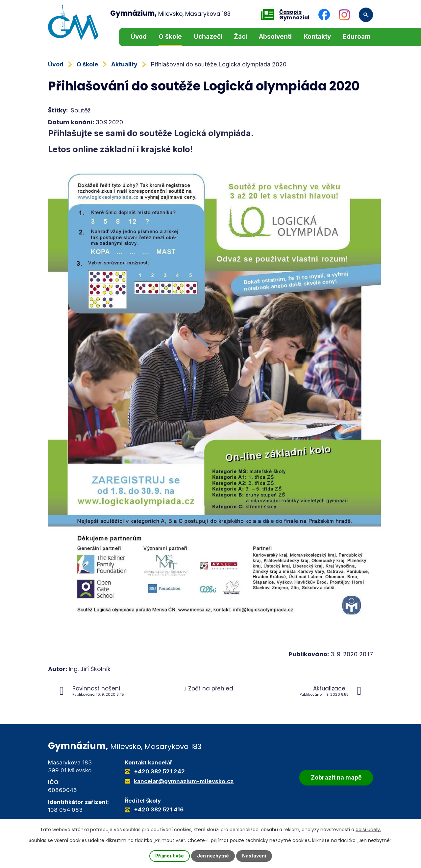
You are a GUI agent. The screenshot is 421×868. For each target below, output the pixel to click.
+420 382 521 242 (159, 771)
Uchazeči (208, 37)
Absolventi (275, 37)
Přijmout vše (169, 856)
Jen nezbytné (213, 856)
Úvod (139, 37)
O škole (170, 37)
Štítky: (58, 110)
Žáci (240, 37)
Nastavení (255, 856)
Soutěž (81, 110)
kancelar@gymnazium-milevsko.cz (184, 781)
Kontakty (317, 37)
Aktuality (124, 64)
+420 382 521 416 (159, 809)
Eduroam (357, 37)
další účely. (368, 830)
